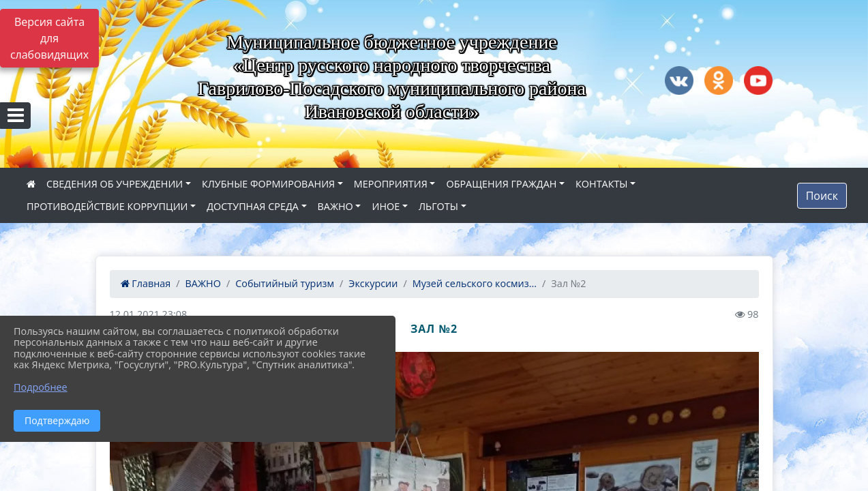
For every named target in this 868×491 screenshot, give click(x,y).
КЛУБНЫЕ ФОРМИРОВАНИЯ (268, 184)
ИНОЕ (386, 206)
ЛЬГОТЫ (438, 206)
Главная (146, 283)
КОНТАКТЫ (602, 184)
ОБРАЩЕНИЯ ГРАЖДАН (501, 184)
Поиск (822, 196)
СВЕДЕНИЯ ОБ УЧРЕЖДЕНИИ (115, 184)
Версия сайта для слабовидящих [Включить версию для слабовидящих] (49, 38)
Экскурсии (373, 283)
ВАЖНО (335, 206)
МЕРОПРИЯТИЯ (391, 184)
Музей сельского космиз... (475, 283)
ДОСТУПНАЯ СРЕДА (253, 206)
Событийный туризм (285, 283)
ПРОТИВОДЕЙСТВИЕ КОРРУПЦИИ (107, 206)
